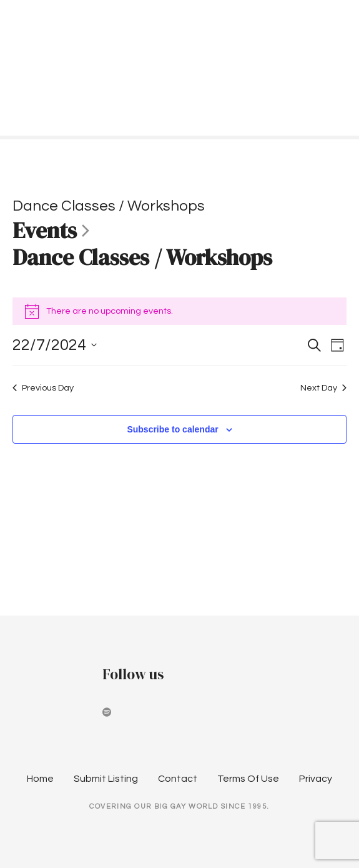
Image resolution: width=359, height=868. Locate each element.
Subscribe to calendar (172, 429)
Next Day (323, 388)
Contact (178, 779)
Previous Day (43, 388)
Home (40, 779)
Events (45, 231)
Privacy (316, 779)
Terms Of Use (248, 779)
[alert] (179, 311)
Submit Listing (106, 779)
